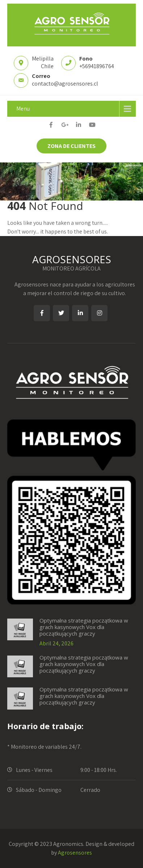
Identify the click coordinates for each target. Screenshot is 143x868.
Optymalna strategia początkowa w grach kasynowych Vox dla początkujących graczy (84, 627)
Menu (23, 109)
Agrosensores (75, 853)
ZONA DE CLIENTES (71, 146)
